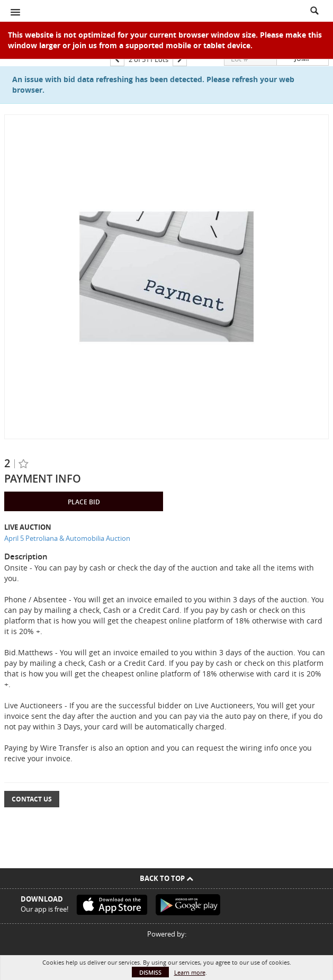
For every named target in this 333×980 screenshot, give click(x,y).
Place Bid (84, 502)
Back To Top (166, 878)
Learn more (190, 972)
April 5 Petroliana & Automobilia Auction (67, 538)
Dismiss (150, 972)
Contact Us (32, 799)
